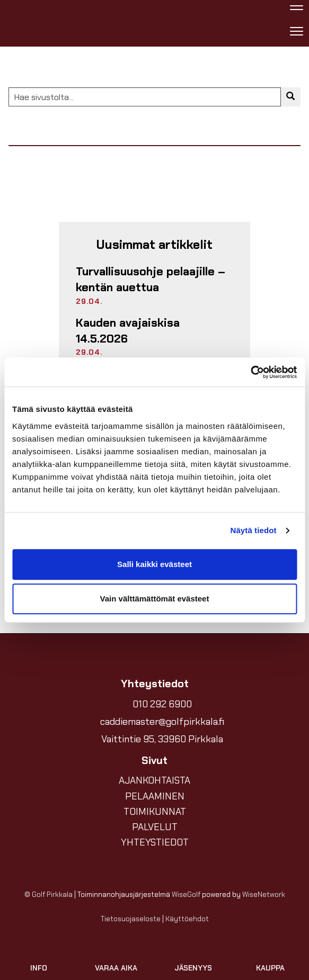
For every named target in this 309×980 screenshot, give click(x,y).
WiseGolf (186, 894)
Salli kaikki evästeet (154, 564)
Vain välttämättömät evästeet (155, 599)
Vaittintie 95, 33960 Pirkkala (162, 739)
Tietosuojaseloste (131, 919)
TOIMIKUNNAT (155, 812)
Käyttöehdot (187, 919)
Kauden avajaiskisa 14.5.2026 (128, 331)
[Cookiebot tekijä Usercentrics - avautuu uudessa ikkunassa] (250, 372)
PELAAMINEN (155, 796)
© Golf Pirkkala (48, 894)
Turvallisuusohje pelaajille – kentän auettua (151, 280)
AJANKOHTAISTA (154, 780)
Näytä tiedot (254, 530)
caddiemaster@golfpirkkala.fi (162, 722)
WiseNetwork (264, 894)
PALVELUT (155, 827)
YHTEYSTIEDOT (155, 842)
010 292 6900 (162, 704)
